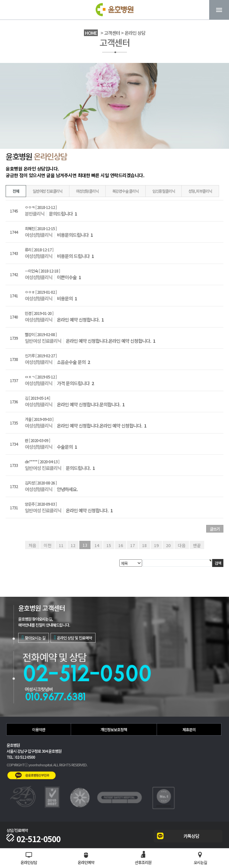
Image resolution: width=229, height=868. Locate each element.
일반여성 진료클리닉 (48, 191)
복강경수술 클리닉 (126, 191)
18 (144, 545)
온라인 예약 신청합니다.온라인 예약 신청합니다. (111, 341)
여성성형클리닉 (87, 191)
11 (61, 545)
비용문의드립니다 (75, 235)
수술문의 (67, 447)
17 (133, 545)
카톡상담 (191, 836)
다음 (181, 545)
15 (109, 545)
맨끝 (196, 545)
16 (121, 545)
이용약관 (39, 729)
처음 (33, 545)
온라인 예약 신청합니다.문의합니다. (91, 404)
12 (73, 545)
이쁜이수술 (69, 277)
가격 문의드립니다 (75, 383)
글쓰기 (215, 529)
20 (168, 545)
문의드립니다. (80, 468)
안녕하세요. (67, 489)
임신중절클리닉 (164, 191)
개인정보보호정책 (114, 729)
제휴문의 (189, 729)
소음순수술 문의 (73, 362)
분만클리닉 (35, 214)
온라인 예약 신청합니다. (80, 320)
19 (156, 545)
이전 (48, 545)
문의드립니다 (63, 214)
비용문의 (67, 298)
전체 (16, 191)
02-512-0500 (34, 839)
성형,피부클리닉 (200, 191)
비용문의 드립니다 (75, 256)
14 (97, 545)
